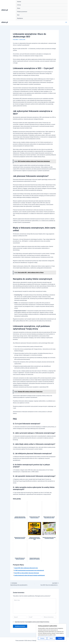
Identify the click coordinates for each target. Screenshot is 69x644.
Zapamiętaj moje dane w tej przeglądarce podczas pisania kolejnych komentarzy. (32, 622)
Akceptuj (60, 638)
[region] (51, 632)
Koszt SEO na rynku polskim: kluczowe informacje (27, 573)
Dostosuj (42, 638)
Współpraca (20, 18)
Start (18, 15)
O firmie (19, 5)
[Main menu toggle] (66, 22)
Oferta (19, 8)
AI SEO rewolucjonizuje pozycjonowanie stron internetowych (29, 570)
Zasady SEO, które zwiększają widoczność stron (26, 568)
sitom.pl (5, 10)
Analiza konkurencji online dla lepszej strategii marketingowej (30, 575)
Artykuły (19, 2)
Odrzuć (51, 638)
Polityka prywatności (22, 12)
